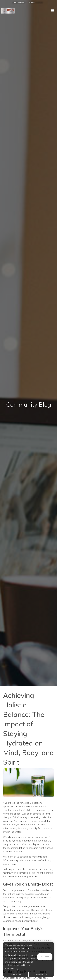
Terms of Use (16, 974)
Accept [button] (45, 957)
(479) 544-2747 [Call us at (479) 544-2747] (19, 2)
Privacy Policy (41, 974)
